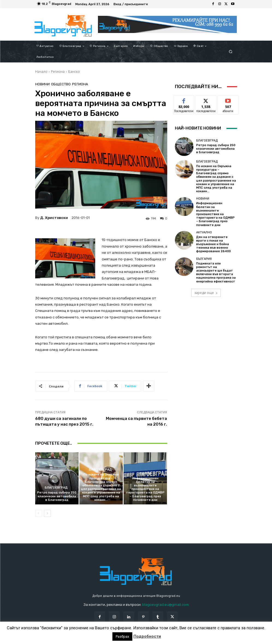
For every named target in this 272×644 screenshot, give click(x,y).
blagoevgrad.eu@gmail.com (165, 605)
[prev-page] (39, 513)
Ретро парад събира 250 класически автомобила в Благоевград (57, 496)
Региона (58, 72)
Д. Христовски (54, 218)
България (204, 259)
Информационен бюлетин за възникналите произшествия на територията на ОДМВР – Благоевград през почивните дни (145, 489)
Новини (42, 84)
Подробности (147, 636)
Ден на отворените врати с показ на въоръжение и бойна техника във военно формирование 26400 (213, 244)
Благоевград (56, 488)
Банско (74, 72)
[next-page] (47, 513)
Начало (41, 72)
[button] (230, 52)
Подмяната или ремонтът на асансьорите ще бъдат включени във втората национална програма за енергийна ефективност (216, 273)
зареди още (206, 293)
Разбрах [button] (122, 637)
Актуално (204, 232)
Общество (61, 84)
